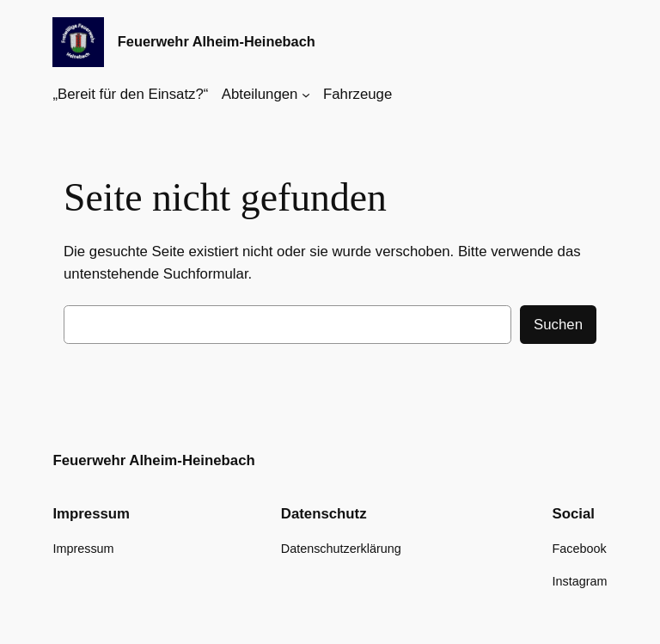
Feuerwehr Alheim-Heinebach (217, 41)
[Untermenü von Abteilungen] (306, 95)
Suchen (558, 325)
